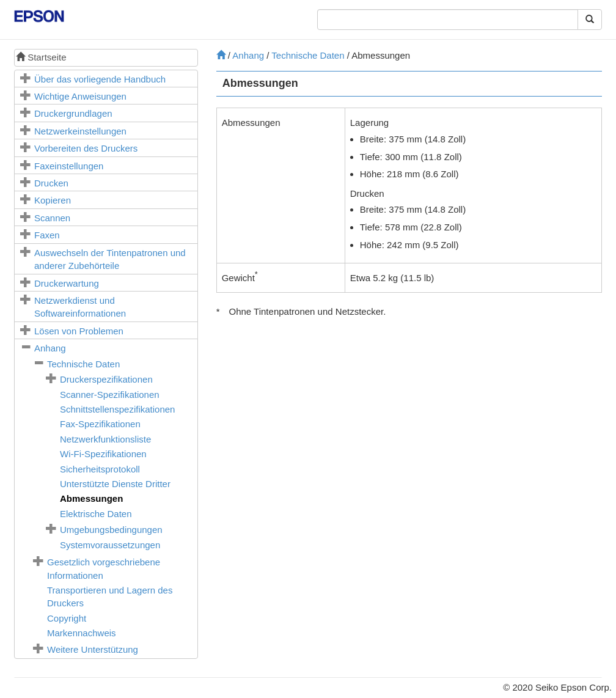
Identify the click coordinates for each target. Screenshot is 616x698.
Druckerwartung (67, 283)
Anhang (50, 348)
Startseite (41, 57)
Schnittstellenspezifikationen (117, 409)
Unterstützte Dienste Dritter (115, 484)
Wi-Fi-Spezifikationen (103, 454)
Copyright (67, 618)
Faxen (47, 235)
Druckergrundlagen (73, 113)
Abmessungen (91, 498)
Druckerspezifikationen (106, 379)
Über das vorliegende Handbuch (100, 79)
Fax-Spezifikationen (100, 424)
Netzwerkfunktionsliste (105, 439)
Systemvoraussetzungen (110, 545)
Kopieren (53, 200)
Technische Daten (83, 364)
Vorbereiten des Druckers (86, 148)
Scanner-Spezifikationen (110, 395)
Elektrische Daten (96, 514)
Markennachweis (82, 633)
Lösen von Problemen (79, 331)
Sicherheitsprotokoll (100, 469)
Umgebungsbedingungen (111, 530)
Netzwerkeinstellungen (80, 131)
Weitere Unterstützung (93, 649)
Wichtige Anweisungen (80, 96)
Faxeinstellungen (69, 166)
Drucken (51, 183)
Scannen (52, 218)
